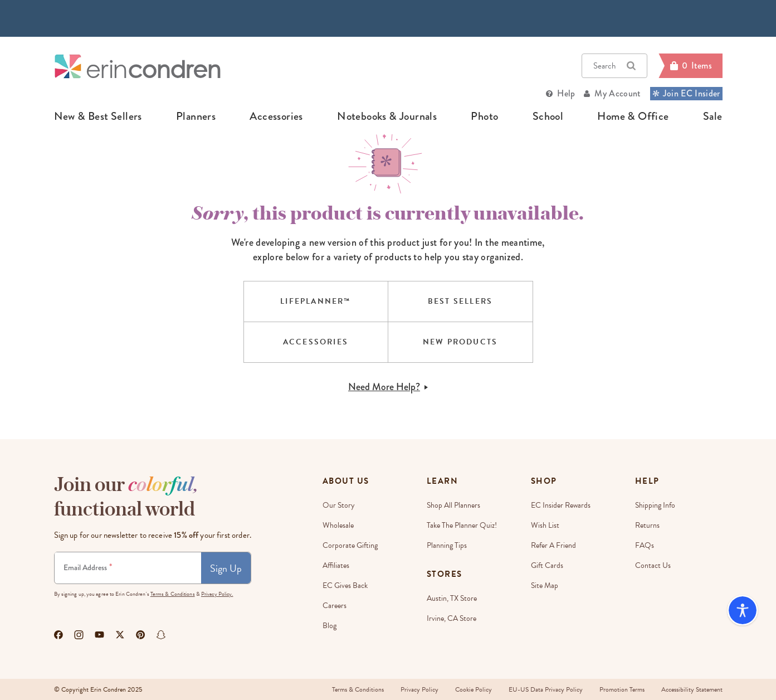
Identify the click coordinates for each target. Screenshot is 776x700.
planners (196, 116)
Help (566, 93)
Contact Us (653, 565)
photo (484, 116)
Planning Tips (447, 545)
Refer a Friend (553, 545)
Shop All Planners (453, 505)
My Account (618, 93)
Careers (335, 606)
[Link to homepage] (138, 66)
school (548, 116)
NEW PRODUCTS (460, 342)
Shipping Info (655, 505)
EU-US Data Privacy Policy (546, 689)
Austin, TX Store (452, 598)
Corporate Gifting (350, 545)
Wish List (545, 525)
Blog (330, 626)
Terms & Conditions (173, 594)
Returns (647, 525)
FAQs (645, 545)
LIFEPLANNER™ (315, 301)
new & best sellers (98, 116)
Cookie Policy (474, 689)
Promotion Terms (622, 689)
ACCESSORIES (316, 342)
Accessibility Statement (692, 689)
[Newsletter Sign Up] (128, 568)
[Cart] (690, 66)
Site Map (545, 585)
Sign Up (226, 568)
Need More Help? (388, 387)
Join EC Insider (686, 93)
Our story (339, 505)
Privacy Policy (419, 689)
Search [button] (614, 66)
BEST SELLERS (460, 301)
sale (713, 116)
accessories (276, 116)
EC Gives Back (345, 585)
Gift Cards (547, 565)
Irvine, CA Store (452, 618)
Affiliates (336, 565)
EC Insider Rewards (561, 505)
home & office (633, 116)
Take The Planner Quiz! (462, 525)
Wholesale (338, 525)
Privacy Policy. (217, 594)
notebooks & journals (387, 116)
